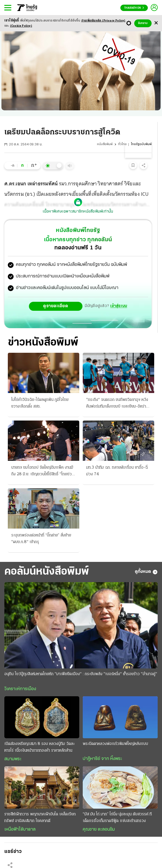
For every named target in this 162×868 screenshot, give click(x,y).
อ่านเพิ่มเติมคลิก (103, 21)
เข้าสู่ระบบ (119, 306)
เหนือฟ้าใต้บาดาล (20, 829)
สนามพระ (13, 759)
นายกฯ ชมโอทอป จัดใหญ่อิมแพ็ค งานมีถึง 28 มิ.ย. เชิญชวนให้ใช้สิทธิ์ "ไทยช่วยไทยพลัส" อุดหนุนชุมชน (43, 472)
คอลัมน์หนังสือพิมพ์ (47, 572)
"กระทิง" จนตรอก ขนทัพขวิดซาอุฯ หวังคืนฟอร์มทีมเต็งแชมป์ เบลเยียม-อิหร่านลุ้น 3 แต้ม (117, 404)
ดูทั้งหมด (146, 572)
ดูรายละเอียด (56, 306)
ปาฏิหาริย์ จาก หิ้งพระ (102, 759)
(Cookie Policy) (21, 26)
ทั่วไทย (122, 144)
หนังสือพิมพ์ (105, 144)
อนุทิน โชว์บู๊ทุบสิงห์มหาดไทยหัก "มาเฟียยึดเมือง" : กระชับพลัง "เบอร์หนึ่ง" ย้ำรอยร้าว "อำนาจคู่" (81, 674)
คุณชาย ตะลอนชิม (99, 829)
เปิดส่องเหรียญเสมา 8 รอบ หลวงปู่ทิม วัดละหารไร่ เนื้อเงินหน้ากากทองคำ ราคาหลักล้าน (39, 747)
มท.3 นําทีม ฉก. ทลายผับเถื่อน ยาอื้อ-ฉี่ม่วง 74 (117, 471)
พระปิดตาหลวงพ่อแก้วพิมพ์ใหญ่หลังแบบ (115, 744)
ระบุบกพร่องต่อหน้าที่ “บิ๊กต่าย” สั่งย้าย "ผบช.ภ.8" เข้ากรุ (41, 539)
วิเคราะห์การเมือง (20, 689)
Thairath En (134, 8)
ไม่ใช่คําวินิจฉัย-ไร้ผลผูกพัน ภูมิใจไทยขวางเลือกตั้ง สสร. (40, 403)
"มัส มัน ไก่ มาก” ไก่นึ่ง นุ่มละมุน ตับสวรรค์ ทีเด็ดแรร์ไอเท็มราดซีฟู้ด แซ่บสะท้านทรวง (117, 818)
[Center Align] (156, 23)
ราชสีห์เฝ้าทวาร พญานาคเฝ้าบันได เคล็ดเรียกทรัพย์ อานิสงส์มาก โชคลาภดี (40, 818)
